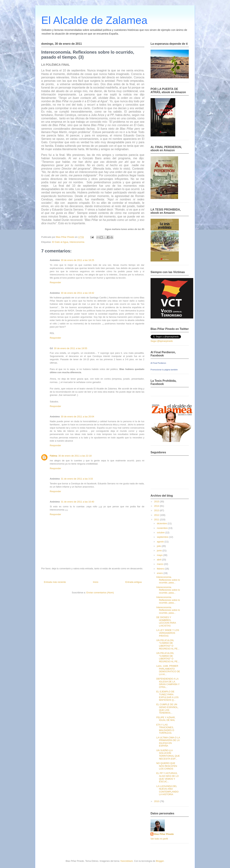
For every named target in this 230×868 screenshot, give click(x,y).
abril (159, 560)
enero (160, 573)
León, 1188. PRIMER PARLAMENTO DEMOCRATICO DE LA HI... (168, 670)
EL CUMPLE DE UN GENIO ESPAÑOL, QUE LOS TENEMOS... (167, 709)
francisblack (127, 861)
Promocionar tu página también (164, 370)
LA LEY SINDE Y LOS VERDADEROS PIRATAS (168, 633)
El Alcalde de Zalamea (94, 20)
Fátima (54, 456)
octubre (161, 533)
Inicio (96, 582)
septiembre (163, 537)
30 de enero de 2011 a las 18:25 (77, 260)
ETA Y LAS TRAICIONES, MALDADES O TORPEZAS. (165, 729)
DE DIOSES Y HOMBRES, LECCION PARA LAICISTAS (166, 621)
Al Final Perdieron (158, 363)
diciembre (162, 523)
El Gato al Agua (60, 242)
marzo (161, 564)
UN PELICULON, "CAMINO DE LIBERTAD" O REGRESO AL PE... (168, 644)
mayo (160, 555)
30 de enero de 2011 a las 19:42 (77, 293)
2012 (157, 515)
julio (159, 546)
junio (160, 550)
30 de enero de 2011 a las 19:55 (70, 348)
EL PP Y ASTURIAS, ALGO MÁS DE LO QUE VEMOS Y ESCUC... (167, 777)
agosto (161, 542)
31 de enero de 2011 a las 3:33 (77, 479)
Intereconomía (77, 242)
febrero (161, 569)
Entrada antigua (133, 582)
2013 (157, 510)
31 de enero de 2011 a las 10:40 (77, 502)
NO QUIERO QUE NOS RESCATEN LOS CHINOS (167, 766)
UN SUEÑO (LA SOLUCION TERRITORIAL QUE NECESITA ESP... (168, 755)
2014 (157, 506)
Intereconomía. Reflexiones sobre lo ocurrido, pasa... (168, 580)
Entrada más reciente (55, 582)
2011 (157, 519)
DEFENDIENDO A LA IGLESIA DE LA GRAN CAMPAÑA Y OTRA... (168, 683)
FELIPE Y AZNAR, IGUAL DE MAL (166, 719)
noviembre (163, 528)
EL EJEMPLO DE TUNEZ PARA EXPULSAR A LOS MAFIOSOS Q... (167, 696)
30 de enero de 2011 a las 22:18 (75, 456)
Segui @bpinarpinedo (162, 341)
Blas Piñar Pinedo (164, 834)
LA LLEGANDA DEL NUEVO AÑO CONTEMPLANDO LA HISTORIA (167, 790)
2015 (157, 502)
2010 (157, 801)
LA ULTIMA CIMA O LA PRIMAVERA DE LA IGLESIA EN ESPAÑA (168, 742)
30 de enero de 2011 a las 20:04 (77, 417)
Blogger (160, 861)
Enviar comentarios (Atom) (100, 593)
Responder (55, 282)
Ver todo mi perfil (159, 839)
